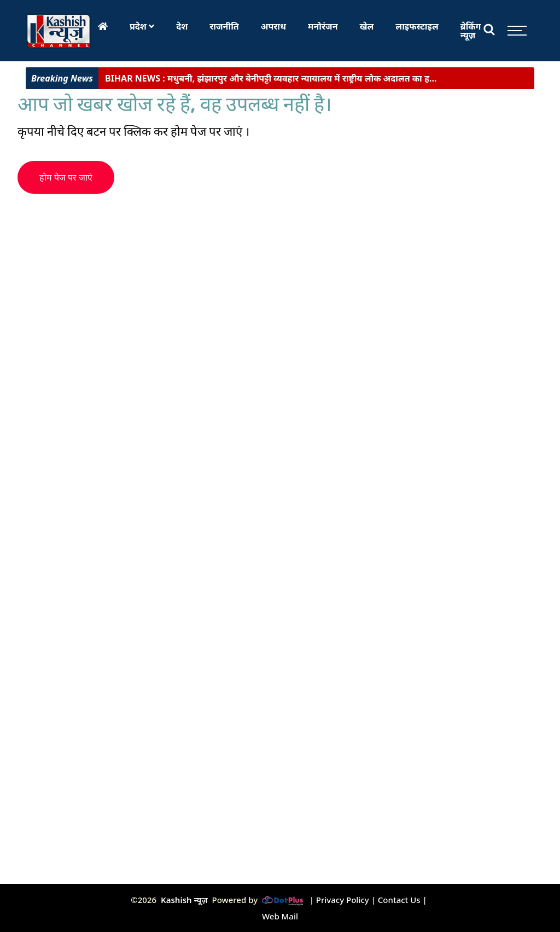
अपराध (273, 26)
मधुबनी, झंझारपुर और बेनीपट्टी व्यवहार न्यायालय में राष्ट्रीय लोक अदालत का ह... (271, 81)
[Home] (103, 26)
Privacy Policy (343, 900)
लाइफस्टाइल (417, 26)
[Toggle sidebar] (514, 31)
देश (182, 26)
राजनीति (224, 26)
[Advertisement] (214, 270)
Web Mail (280, 916)
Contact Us (399, 900)
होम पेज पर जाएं (66, 178)
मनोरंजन (323, 26)
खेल (367, 26)
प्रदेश (142, 26)
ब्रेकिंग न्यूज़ (471, 31)
